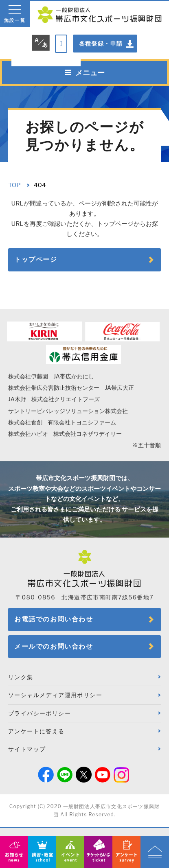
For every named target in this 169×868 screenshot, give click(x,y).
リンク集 (21, 677)
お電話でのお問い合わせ (54, 619)
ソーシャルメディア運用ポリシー (55, 695)
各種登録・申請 (101, 43)
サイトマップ (27, 749)
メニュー (84, 73)
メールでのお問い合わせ (54, 646)
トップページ (36, 259)
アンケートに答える (36, 731)
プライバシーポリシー (40, 713)
